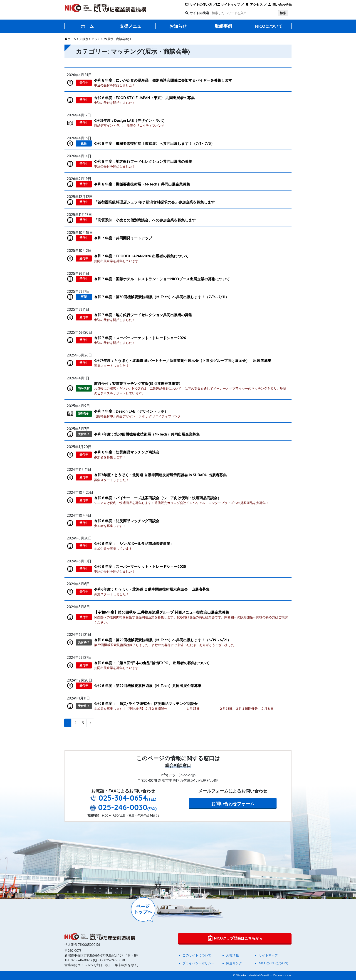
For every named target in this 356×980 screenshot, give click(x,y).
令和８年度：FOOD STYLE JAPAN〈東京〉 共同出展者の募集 (144, 98)
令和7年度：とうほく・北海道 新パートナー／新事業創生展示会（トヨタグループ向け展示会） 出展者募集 (183, 361)
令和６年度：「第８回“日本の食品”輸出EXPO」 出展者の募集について (152, 663)
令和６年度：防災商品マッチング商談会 (127, 452)
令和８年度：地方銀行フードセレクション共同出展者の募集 (143, 161)
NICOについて (269, 26)
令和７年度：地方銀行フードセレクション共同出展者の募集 (143, 315)
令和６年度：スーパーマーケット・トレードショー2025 (140, 566)
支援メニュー (133, 26)
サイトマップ (228, 5)
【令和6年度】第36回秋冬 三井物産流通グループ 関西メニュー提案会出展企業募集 (162, 612)
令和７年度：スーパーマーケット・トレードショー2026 (140, 338)
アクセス (254, 5)
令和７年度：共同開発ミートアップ (123, 238)
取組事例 (223, 26)
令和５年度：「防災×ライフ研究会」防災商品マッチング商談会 (146, 704)
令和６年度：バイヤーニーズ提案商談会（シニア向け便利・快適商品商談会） (158, 498)
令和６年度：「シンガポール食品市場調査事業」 (134, 544)
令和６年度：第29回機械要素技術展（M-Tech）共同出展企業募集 (148, 686)
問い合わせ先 (280, 5)
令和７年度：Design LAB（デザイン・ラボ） (131, 411)
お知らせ (178, 26)
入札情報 (232, 955)
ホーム (87, 26)
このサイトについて (197, 955)
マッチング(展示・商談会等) (110, 39)
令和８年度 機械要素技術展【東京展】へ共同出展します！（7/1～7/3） (154, 143)
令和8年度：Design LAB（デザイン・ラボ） (130, 120)
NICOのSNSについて (274, 963)
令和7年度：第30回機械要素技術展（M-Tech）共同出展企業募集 (147, 434)
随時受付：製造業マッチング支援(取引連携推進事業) (137, 383)
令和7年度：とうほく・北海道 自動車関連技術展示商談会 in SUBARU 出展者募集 (160, 475)
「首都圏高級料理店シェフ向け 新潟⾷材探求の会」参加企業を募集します (154, 202)
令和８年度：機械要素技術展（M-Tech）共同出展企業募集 (142, 184)
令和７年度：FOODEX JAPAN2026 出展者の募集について (141, 256)
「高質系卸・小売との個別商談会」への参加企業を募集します (145, 220)
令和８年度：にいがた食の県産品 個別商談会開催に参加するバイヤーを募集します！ (165, 80)
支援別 (84, 39)
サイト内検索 (199, 13)
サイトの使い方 (199, 5)
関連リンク (234, 963)
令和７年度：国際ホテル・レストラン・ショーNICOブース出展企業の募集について (162, 279)
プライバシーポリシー (198, 963)
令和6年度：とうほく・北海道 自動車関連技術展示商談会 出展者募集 (152, 589)
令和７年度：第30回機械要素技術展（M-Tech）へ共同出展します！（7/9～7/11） (161, 297)
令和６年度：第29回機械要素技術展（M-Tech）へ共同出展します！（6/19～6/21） (162, 640)
